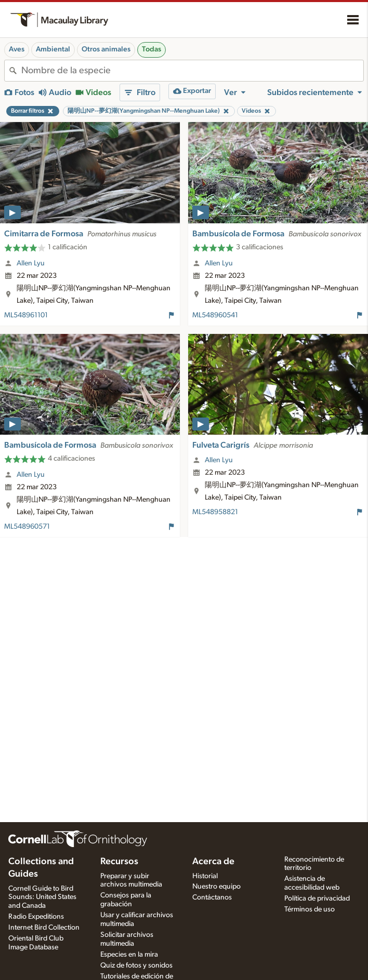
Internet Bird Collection (44, 928)
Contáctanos (212, 897)
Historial (205, 876)
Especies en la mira (129, 955)
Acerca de (213, 862)
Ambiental (53, 49)
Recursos (119, 862)
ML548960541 (215, 315)
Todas (152, 49)
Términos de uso (310, 909)
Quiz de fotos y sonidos (136, 965)
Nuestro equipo (216, 887)
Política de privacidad (317, 898)
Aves (17, 49)
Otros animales (106, 49)
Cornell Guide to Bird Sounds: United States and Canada (42, 897)
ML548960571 (27, 527)
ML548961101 (26, 315)
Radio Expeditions (36, 917)
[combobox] (192, 71)
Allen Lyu (31, 263)
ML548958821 (215, 512)
